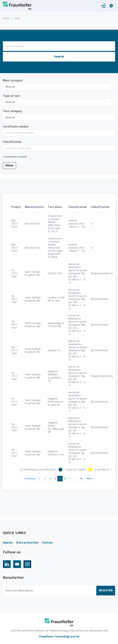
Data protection (27, 543)
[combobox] (59, 87)
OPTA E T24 (55, 273)
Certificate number (16, 127)
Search (59, 57)
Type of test (11, 96)
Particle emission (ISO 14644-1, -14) (77, 224)
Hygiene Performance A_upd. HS (56, 402)
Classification (12, 142)
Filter (9, 166)
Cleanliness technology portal (59, 637)
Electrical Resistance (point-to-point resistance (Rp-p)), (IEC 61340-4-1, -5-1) (78, 273)
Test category (12, 111)
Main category (13, 81)
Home (6, 18)
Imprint (8, 543)
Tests (17, 18)
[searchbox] (59, 149)
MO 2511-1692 (15, 224)
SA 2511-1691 (15, 273)
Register (106, 591)
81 (82, 479)
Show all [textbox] (10, 87)
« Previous (30, 479)
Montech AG (33, 224)
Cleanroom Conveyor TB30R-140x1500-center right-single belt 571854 (56, 248)
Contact (47, 543)
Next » (90, 479)
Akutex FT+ (55, 350)
